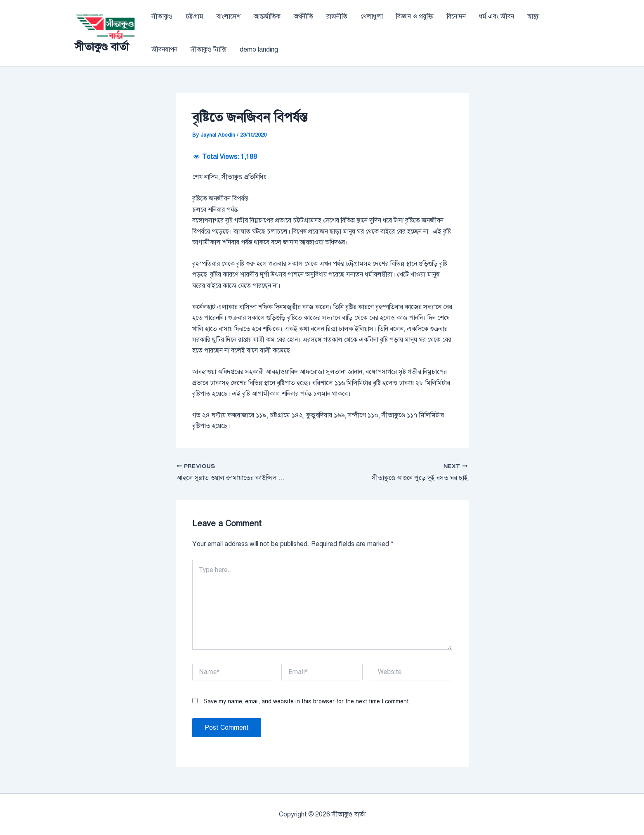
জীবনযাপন (164, 50)
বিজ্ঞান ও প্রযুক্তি (415, 17)
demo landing (259, 50)
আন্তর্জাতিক (267, 17)
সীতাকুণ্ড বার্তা (102, 47)
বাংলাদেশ (229, 17)
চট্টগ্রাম (195, 17)
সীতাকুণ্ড (162, 17)
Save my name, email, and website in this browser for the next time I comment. (307, 701)
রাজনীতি (337, 17)
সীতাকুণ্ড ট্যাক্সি (209, 50)
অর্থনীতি (303, 17)
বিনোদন (456, 17)
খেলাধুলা (372, 17)
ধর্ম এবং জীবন (497, 17)
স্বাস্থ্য (533, 17)
